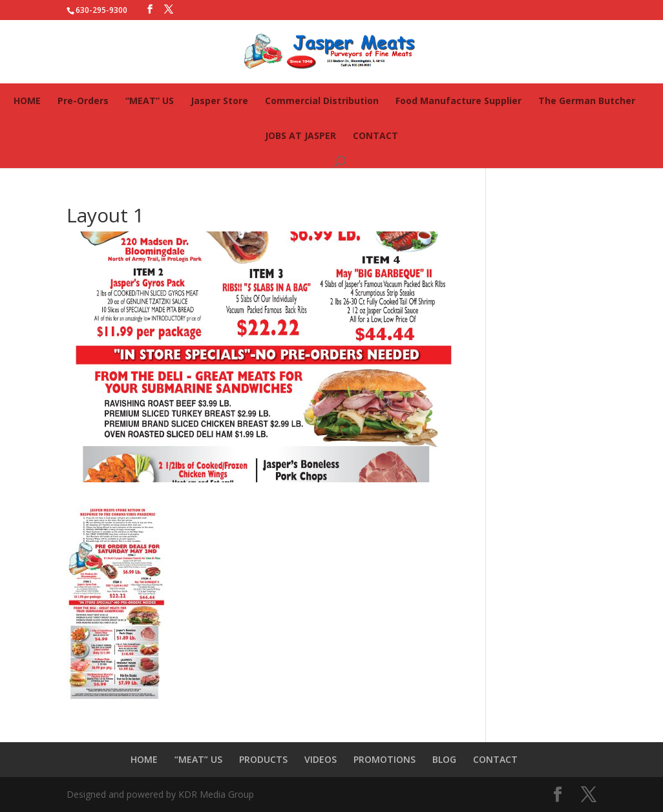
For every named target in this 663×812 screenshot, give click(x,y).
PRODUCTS (263, 759)
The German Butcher (587, 101)
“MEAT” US (150, 101)
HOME (27, 101)
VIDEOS (321, 759)
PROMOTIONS (384, 759)
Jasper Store (219, 101)
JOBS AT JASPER (300, 135)
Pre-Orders (83, 101)
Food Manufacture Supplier (458, 101)
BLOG (444, 759)
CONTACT (375, 135)
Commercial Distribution (322, 101)
